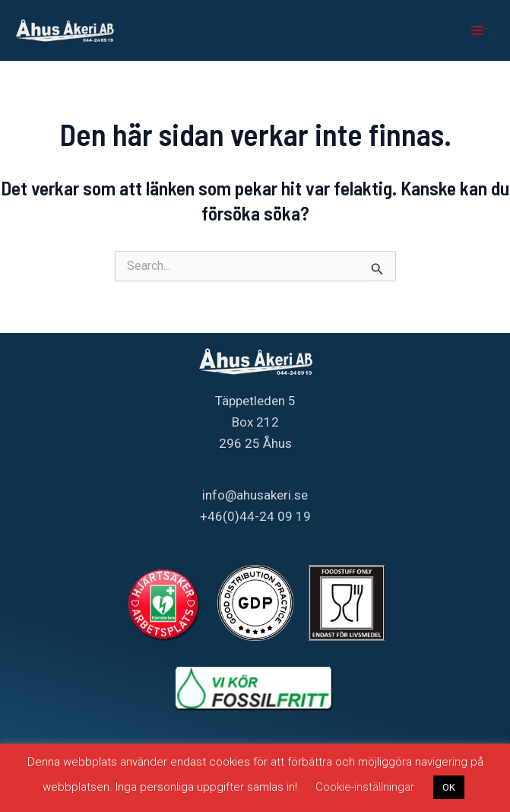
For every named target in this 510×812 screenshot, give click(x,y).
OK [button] (449, 787)
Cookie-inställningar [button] (365, 787)
